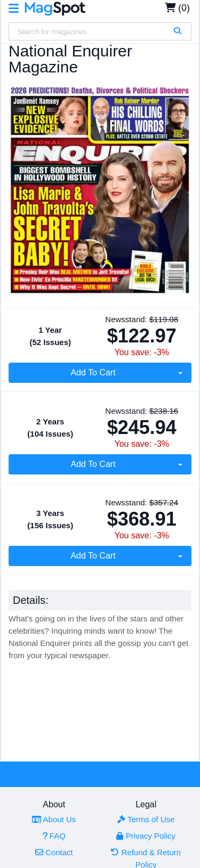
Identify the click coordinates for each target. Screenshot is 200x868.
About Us (54, 819)
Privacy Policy (146, 836)
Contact (54, 852)
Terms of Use (146, 819)
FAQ (54, 836)
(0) (177, 8)
